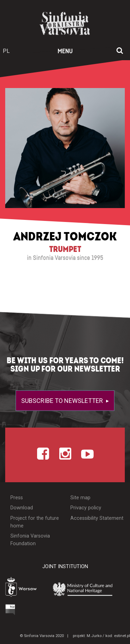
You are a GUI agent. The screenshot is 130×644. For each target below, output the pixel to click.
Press (17, 498)
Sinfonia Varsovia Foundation (30, 540)
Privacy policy (86, 508)
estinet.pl (122, 636)
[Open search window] (120, 51)
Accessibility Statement (97, 518)
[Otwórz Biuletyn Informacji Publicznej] (10, 610)
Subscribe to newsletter (63, 401)
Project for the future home (35, 522)
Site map (80, 498)
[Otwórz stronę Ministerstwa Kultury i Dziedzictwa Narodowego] (86, 589)
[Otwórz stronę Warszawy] (23, 588)
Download (22, 508)
